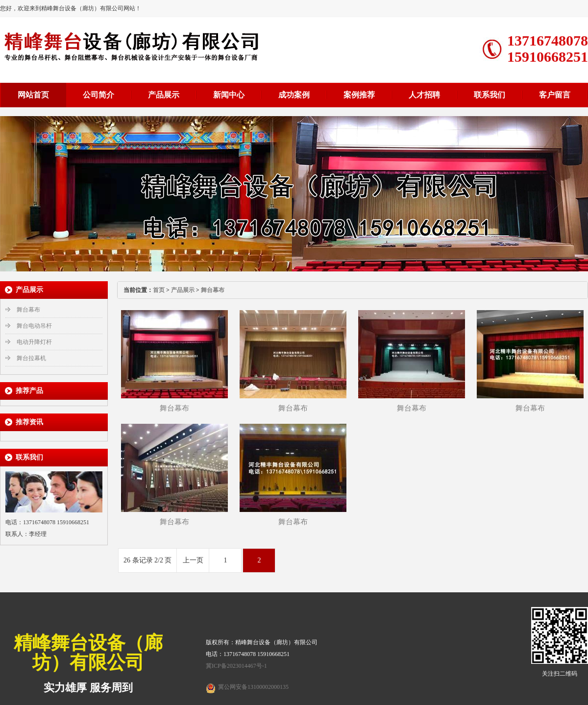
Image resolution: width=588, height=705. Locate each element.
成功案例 (294, 95)
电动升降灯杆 (34, 342)
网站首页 (33, 95)
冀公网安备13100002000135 (253, 687)
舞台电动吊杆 (34, 326)
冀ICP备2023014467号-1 (236, 666)
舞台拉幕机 (31, 358)
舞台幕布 (28, 310)
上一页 (193, 560)
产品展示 (164, 95)
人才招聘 (424, 95)
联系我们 (490, 95)
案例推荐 (359, 95)
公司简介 (98, 95)
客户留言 (555, 95)
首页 (159, 290)
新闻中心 (229, 95)
